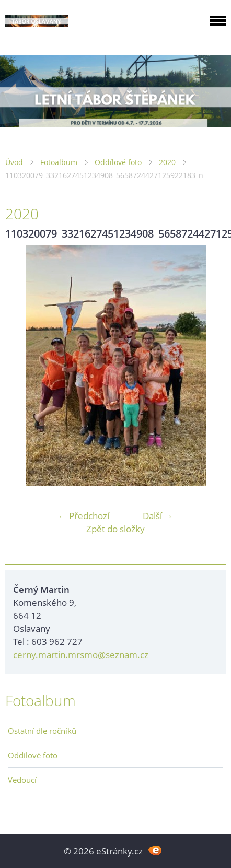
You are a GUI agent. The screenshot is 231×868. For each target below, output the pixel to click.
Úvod (14, 162)
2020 (167, 162)
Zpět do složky (115, 529)
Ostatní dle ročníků (42, 731)
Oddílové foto (118, 162)
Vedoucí (22, 780)
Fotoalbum (59, 162)
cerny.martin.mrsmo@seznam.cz (81, 655)
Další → (158, 516)
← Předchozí (84, 516)
